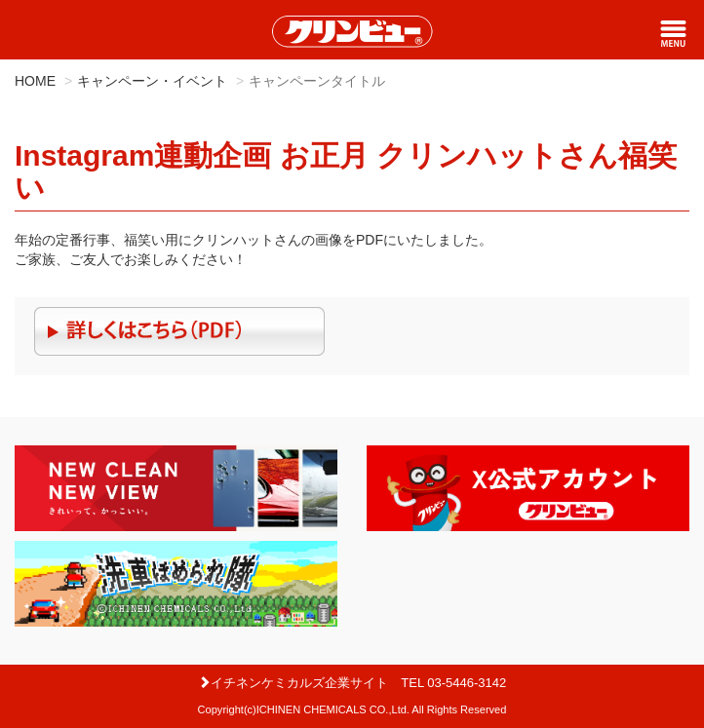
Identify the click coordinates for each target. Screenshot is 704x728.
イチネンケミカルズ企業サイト (293, 683)
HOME (35, 81)
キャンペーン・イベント (152, 81)
